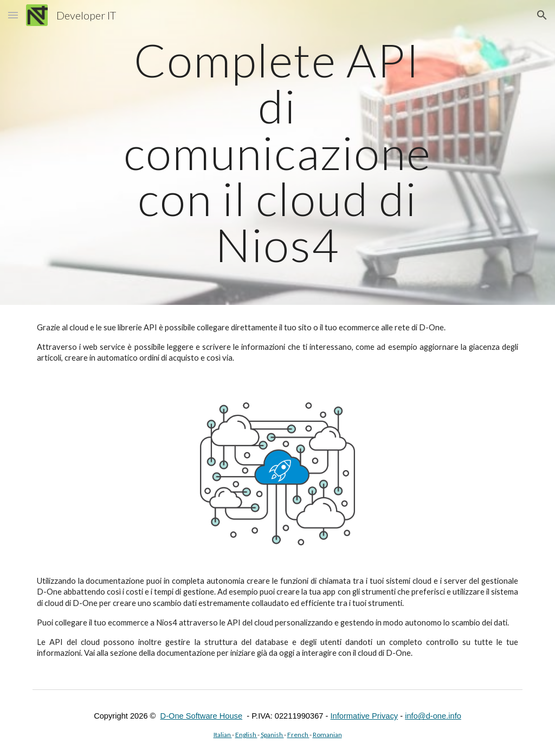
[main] (277, 152)
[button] (13, 15)
